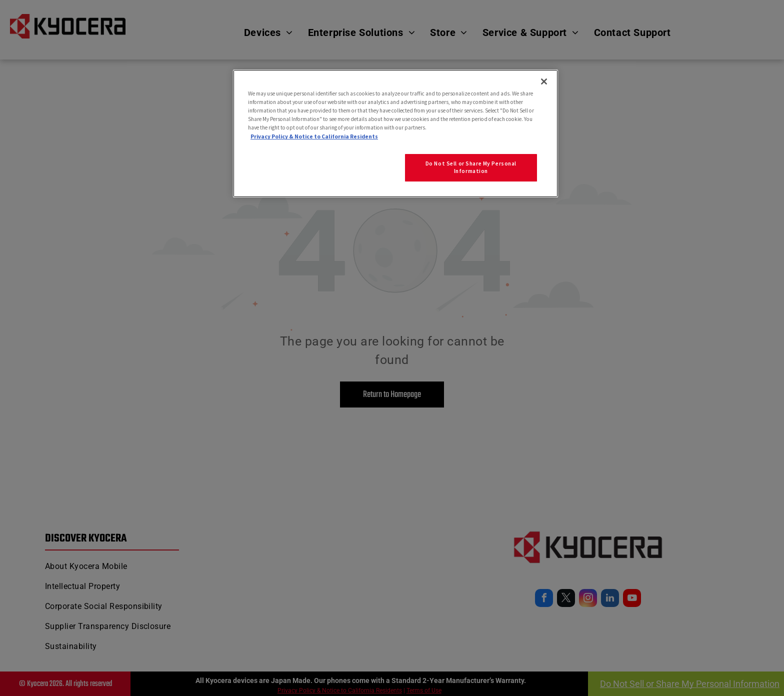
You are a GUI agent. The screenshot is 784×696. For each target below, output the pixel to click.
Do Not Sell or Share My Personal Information (471, 167)
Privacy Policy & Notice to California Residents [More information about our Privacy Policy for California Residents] (314, 136)
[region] (395, 133)
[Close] (544, 81)
